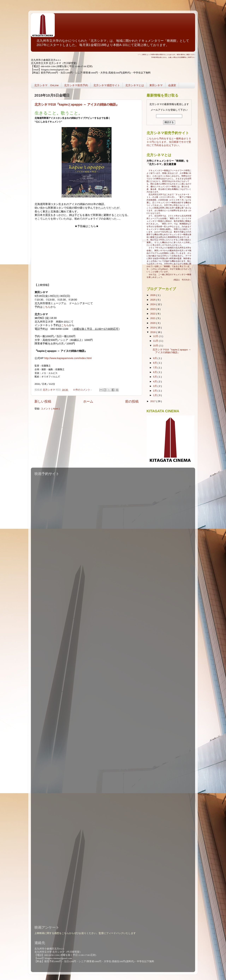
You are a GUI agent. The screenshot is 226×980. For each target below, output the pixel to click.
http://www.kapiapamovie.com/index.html (68, 358)
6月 (155, 372)
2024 (153, 304)
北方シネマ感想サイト (107, 85)
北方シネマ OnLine (46, 85)
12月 (156, 336)
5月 (155, 377)
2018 (153, 332)
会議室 (172, 85)
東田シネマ (156, 85)
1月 (155, 395)
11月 (156, 341)
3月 (155, 386)
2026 (153, 295)
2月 (155, 391)
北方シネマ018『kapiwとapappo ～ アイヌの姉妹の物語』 (77, 105)
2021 (153, 318)
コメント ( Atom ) (50, 409)
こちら (47, 307)
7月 (155, 368)
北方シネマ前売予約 (76, 85)
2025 (153, 300)
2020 (153, 323)
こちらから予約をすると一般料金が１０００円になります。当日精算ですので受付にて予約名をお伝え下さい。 (169, 142)
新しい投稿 (43, 401)
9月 (155, 358)
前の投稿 (132, 401)
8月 (155, 363)
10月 (156, 346)
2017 (153, 401)
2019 (153, 328)
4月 (155, 382)
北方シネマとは (135, 85)
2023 (153, 309)
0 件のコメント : (83, 390)
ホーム (88, 401)
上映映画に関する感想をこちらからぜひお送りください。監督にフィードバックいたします (85, 933)
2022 (153, 314)
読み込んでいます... (112, 698)
